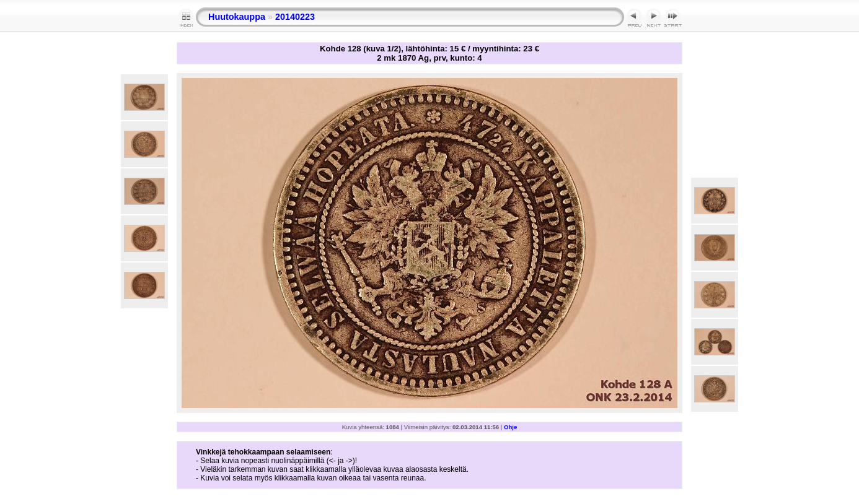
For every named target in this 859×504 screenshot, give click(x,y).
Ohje (510, 427)
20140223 (295, 17)
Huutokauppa (237, 17)
